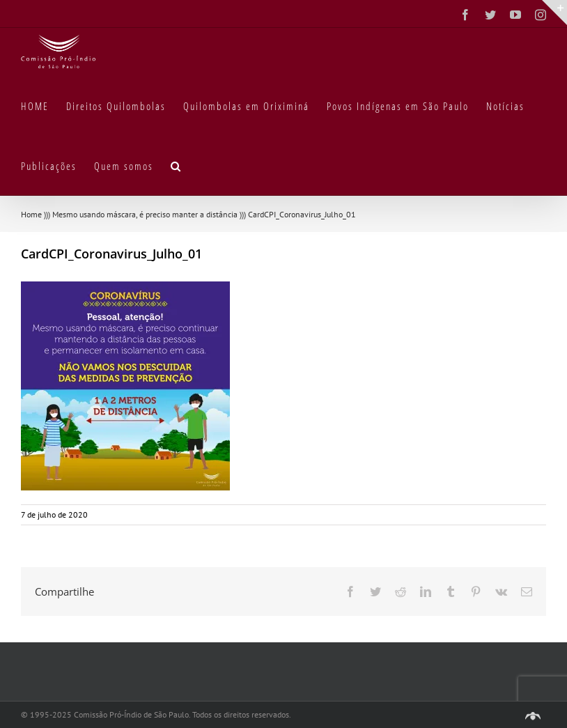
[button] (176, 165)
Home (31, 214)
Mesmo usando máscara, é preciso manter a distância (145, 214)
